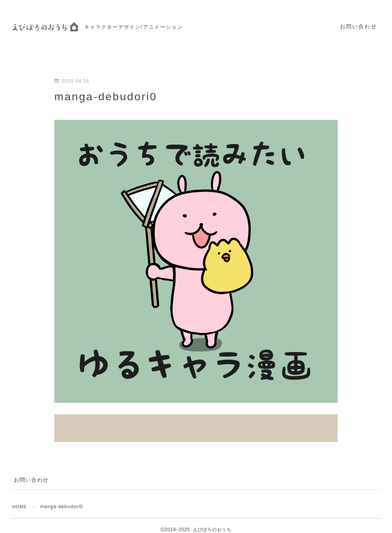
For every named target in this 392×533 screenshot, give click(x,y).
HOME (20, 499)
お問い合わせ (359, 27)
